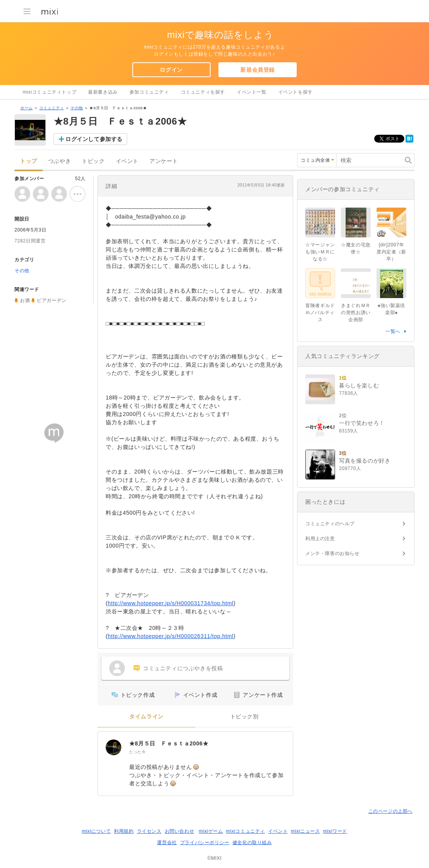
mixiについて (96, 831)
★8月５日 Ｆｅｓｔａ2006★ (169, 743)
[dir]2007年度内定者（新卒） (391, 252)
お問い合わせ (180, 831)
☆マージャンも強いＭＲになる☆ (320, 252)
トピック (93, 161)
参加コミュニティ (149, 92)
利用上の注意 (320, 539)
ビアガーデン (52, 300)
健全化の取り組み (252, 843)
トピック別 (244, 717)
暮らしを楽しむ (359, 385)
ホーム (27, 108)
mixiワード (335, 831)
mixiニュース (305, 831)
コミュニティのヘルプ (330, 524)
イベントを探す (296, 92)
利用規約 (124, 831)
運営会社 (167, 843)
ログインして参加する (94, 139)
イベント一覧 (252, 92)
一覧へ (393, 331)
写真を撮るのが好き (365, 461)
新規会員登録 (258, 70)
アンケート (164, 161)
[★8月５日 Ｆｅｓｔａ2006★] (114, 747)
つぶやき (59, 161)
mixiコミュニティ (246, 831)
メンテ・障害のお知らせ (333, 553)
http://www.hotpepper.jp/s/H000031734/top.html (170, 603)
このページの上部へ (390, 811)
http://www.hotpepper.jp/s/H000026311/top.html (170, 636)
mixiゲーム (211, 831)
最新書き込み (103, 92)
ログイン (171, 70)
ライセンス (149, 831)
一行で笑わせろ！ (362, 423)
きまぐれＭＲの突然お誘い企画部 (356, 313)
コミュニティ (52, 108)
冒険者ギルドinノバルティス (320, 313)
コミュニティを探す (203, 92)
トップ (29, 161)
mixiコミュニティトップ (50, 92)
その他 (77, 108)
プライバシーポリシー (205, 843)
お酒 (25, 300)
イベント (127, 161)
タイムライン (146, 717)
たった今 (137, 752)
